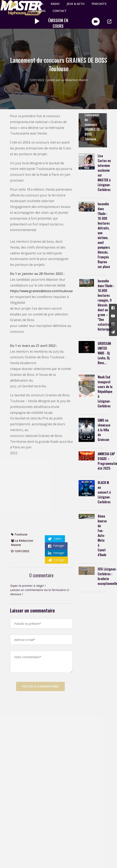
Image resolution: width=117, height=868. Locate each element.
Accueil (37, 4)
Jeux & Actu (75, 4)
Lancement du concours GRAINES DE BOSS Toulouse (92, 127)
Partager (56, 546)
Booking (38, 11)
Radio (54, 4)
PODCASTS (98, 4)
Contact (59, 11)
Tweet (55, 539)
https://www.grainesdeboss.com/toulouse (41, 291)
